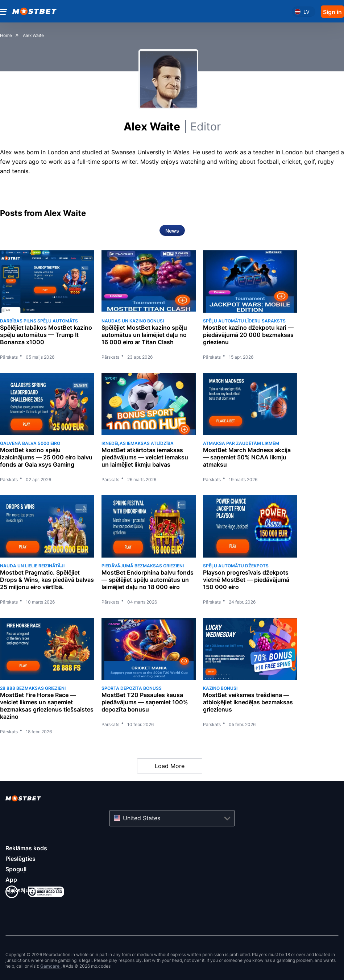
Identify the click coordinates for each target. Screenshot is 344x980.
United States (142, 818)
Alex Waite (172, 126)
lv (306, 12)
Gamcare (50, 966)
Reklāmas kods (26, 848)
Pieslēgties (20, 859)
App (11, 880)
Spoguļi (16, 869)
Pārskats (9, 357)
